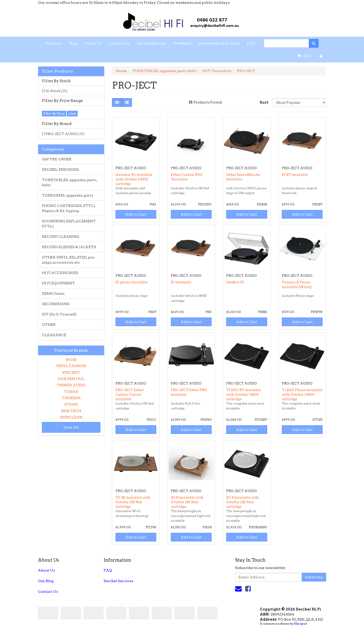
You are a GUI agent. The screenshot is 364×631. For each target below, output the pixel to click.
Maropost (300, 624)
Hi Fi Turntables (217, 71)
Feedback (183, 43)
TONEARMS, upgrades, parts (67, 195)
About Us (93, 43)
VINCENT (71, 372)
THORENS (71, 398)
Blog (73, 43)
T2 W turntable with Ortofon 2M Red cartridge (133, 502)
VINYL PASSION (71, 366)
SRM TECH (71, 411)
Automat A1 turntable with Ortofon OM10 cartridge (134, 179)
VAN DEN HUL (71, 379)
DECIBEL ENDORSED (61, 170)
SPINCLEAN (71, 417)
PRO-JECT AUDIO (65, 134)
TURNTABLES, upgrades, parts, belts (70, 182)
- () (305, 56)
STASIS (71, 404)
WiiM (71, 360)
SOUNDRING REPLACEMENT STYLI (69, 224)
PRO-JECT (246, 71)
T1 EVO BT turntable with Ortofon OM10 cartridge (243, 395)
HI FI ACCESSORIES (60, 273)
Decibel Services (152, 43)
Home (121, 71)
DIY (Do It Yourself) (59, 314)
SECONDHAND (56, 304)
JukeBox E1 (235, 282)
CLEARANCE (54, 335)
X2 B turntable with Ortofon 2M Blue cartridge (187, 502)
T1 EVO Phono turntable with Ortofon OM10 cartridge (302, 395)
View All (71, 427)
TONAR (71, 392)
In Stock (56, 91)
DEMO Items (53, 293)
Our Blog (46, 581)
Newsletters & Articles (219, 43)
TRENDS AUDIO (71, 385)
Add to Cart (136, 214)
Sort (264, 102)
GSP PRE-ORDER (57, 159)
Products (54, 43)
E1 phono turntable (131, 282)
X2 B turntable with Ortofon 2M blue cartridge (243, 502)
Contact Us (119, 43)
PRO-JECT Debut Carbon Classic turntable (130, 395)
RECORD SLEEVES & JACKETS (69, 247)
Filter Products (58, 71)
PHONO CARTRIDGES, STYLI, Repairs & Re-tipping (69, 208)
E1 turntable (181, 282)
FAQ (251, 43)
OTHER (49, 325)
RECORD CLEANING (61, 237)
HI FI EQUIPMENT (59, 283)
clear (72, 113)
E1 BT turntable (295, 175)
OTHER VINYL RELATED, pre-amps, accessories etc (69, 260)
